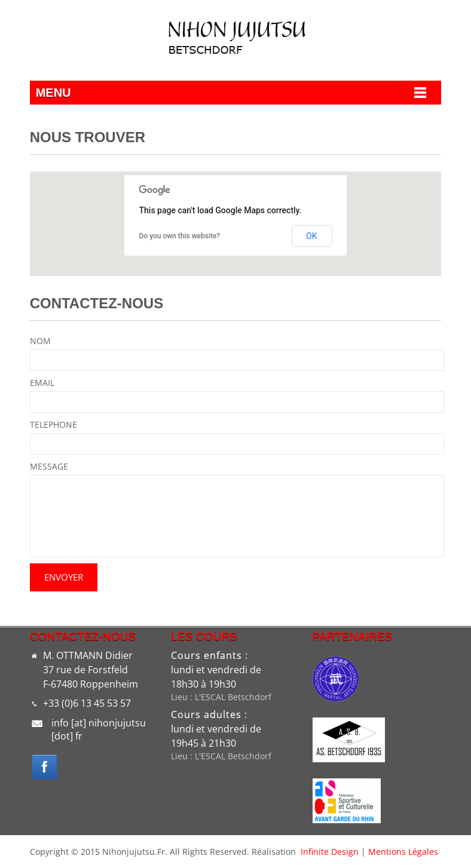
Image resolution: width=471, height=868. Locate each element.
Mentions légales (403, 852)
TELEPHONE (53, 424)
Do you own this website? (180, 236)
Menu (53, 93)
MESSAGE (49, 466)
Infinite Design (330, 852)
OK (311, 236)
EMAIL (42, 383)
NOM (40, 341)
